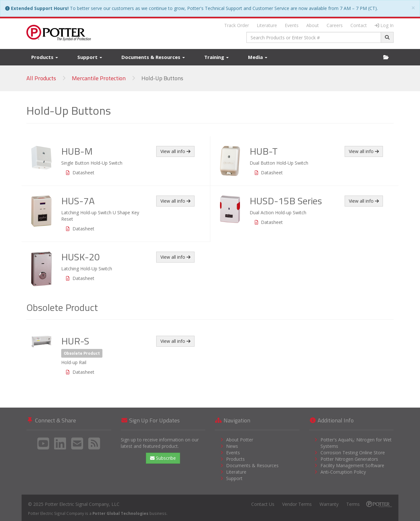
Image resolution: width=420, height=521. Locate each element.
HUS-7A (78, 201)
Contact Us (263, 504)
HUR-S (75, 341)
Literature (267, 25)
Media (258, 57)
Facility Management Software (352, 465)
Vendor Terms (297, 504)
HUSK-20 (81, 257)
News (232, 446)
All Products (41, 78)
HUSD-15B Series (286, 201)
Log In (384, 25)
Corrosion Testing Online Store (353, 453)
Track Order (237, 25)
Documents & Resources (153, 57)
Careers (335, 25)
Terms (353, 504)
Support (90, 57)
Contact (359, 25)
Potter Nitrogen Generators (349, 459)
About (313, 25)
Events (292, 25)
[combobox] (314, 37)
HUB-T (264, 151)
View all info (175, 151)
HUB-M (77, 151)
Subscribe (163, 458)
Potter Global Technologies (120, 513)
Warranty (329, 504)
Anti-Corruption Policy (343, 472)
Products (45, 57)
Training (216, 57)
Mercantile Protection (99, 78)
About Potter (240, 440)
